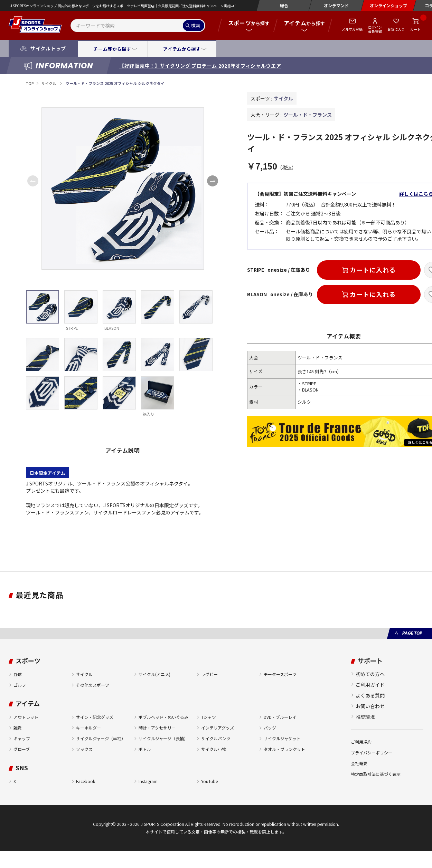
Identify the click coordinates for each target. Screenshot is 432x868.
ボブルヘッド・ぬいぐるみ (163, 717)
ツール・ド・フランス (308, 115)
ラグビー (209, 674)
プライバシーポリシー (372, 753)
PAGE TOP (412, 633)
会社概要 (359, 763)
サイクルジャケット (282, 738)
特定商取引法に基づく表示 (376, 774)
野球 (18, 674)
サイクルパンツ (216, 738)
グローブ (22, 749)
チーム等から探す (112, 49)
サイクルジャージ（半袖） (101, 738)
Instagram (148, 781)
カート (415, 29)
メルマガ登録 (352, 29)
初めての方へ (370, 674)
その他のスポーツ (93, 685)
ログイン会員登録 (375, 29)
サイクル (49, 83)
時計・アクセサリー (157, 728)
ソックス (84, 749)
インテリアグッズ (218, 728)
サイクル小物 (214, 749)
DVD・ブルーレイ (280, 717)
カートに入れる (373, 270)
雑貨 (18, 728)
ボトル (145, 749)
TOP (30, 83)
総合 (284, 5)
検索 (196, 25)
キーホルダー (88, 728)
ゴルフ (20, 685)
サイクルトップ (48, 48)
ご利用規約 (361, 742)
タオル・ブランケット (284, 749)
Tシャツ (209, 717)
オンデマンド (336, 5)
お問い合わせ (370, 706)
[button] (213, 181)
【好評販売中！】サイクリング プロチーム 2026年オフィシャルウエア (200, 66)
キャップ (22, 738)
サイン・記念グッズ (95, 717)
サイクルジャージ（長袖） (163, 738)
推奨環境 (365, 717)
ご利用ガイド (370, 685)
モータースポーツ (280, 674)
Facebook (86, 781)
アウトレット (26, 717)
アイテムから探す (182, 49)
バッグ (270, 728)
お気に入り (396, 29)
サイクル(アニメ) (154, 674)
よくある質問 (370, 695)
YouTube (209, 781)
